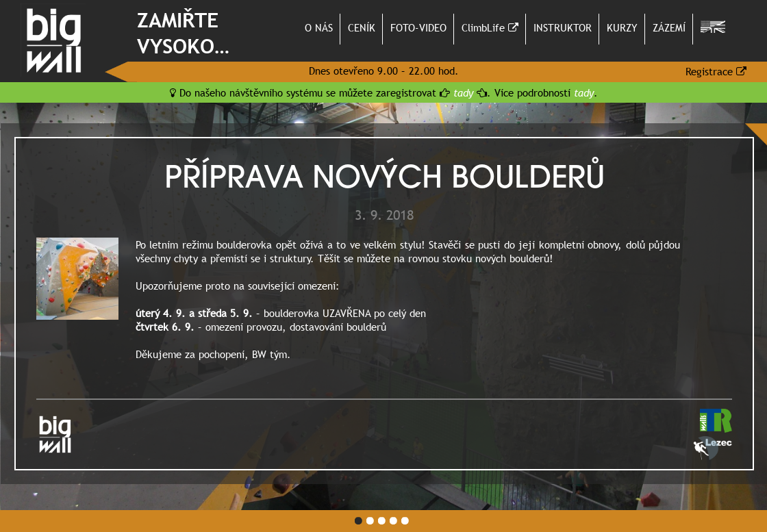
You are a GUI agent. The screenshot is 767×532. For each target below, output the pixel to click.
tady (463, 92)
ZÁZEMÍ (669, 27)
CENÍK (362, 27)
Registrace (716, 71)
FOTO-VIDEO (418, 27)
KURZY (622, 27)
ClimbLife (490, 27)
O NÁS (319, 27)
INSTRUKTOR (563, 27)
